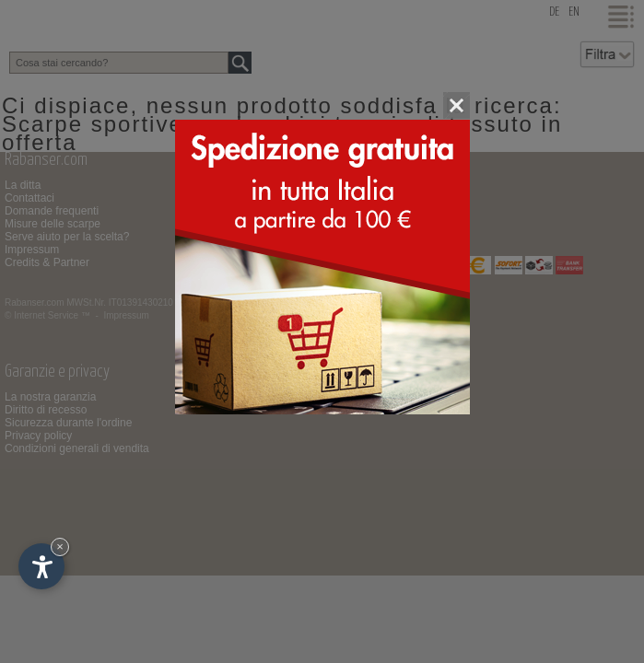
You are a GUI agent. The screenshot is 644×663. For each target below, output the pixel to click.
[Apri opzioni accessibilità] (41, 566)
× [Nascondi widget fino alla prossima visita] (60, 547)
